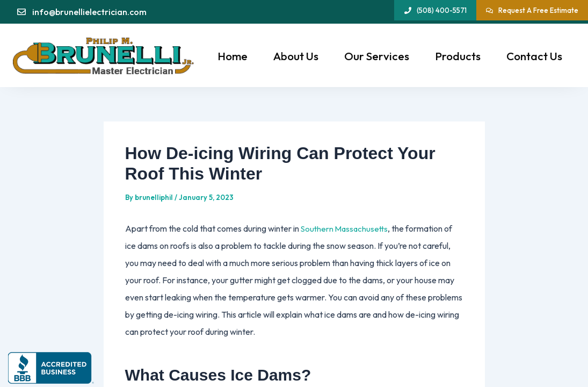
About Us (296, 56)
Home (233, 56)
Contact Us (534, 56)
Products (458, 56)
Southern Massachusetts (346, 228)
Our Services (377, 56)
